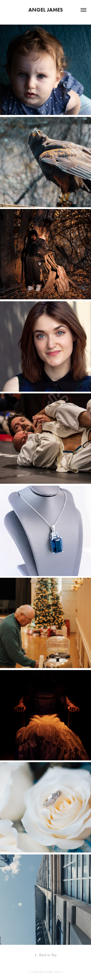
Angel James (46, 10)
